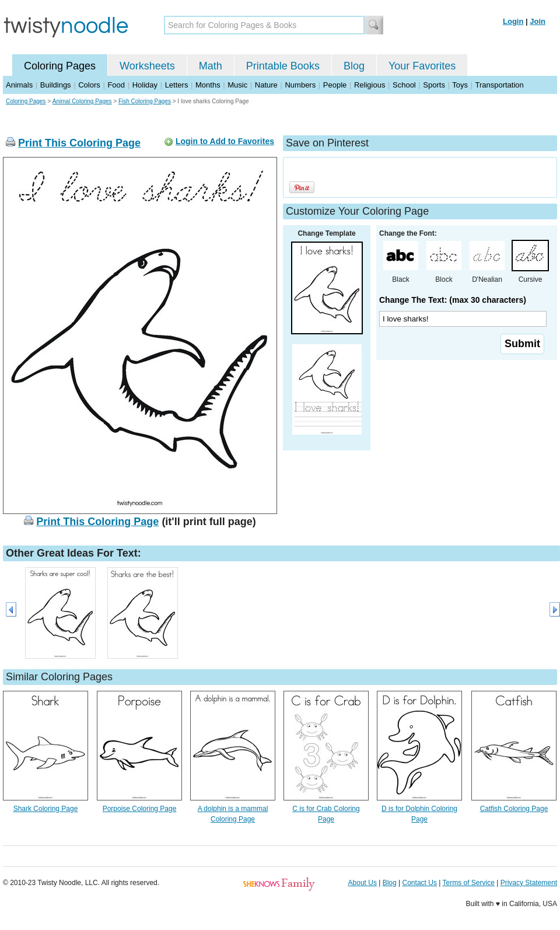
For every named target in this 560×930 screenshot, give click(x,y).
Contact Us (420, 883)
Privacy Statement (529, 883)
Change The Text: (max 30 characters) (453, 300)
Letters (177, 85)
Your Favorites (422, 66)
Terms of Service (468, 883)
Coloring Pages (60, 66)
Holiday (145, 85)
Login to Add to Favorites (225, 141)
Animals (19, 85)
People (335, 85)
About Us (363, 883)
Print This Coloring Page (79, 143)
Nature (266, 85)
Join (538, 21)
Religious (370, 85)
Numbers (300, 85)
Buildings (56, 85)
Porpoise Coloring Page (140, 809)
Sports (434, 85)
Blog (354, 66)
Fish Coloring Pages (145, 101)
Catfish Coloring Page (514, 809)
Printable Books (283, 66)
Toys (460, 85)
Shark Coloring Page (46, 809)
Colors (89, 85)
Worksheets (147, 66)
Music (237, 85)
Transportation (499, 85)
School (404, 85)
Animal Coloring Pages (82, 101)
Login (513, 21)
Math (211, 66)
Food (116, 85)
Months (208, 85)
